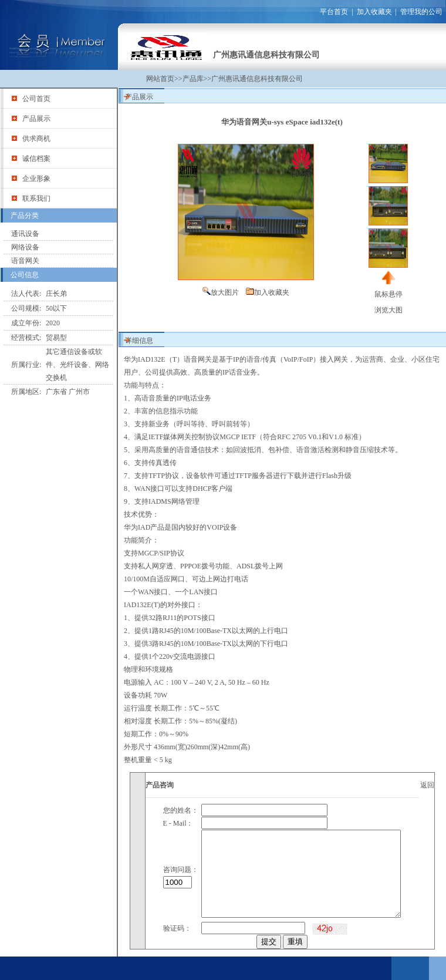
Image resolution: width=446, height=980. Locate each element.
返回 (427, 785)
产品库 (193, 79)
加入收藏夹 (374, 12)
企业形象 (36, 179)
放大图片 (225, 292)
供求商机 (36, 139)
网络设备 (25, 247)
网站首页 (160, 79)
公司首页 (36, 99)
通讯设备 (25, 234)
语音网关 (25, 261)
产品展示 (36, 119)
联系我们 (36, 198)
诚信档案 (36, 159)
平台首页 (334, 12)
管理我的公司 (421, 12)
